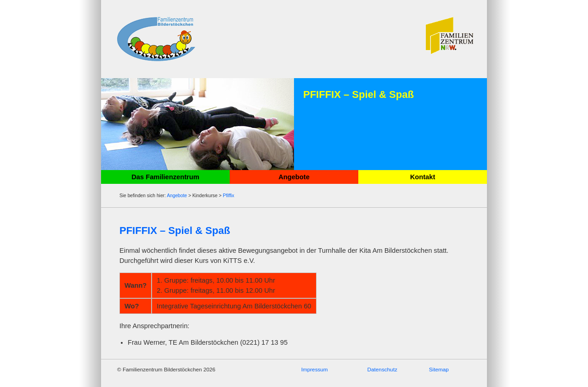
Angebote (294, 177)
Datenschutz (382, 369)
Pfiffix (229, 196)
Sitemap (439, 369)
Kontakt (423, 177)
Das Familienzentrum (165, 177)
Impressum (315, 369)
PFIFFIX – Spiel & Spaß (175, 230)
